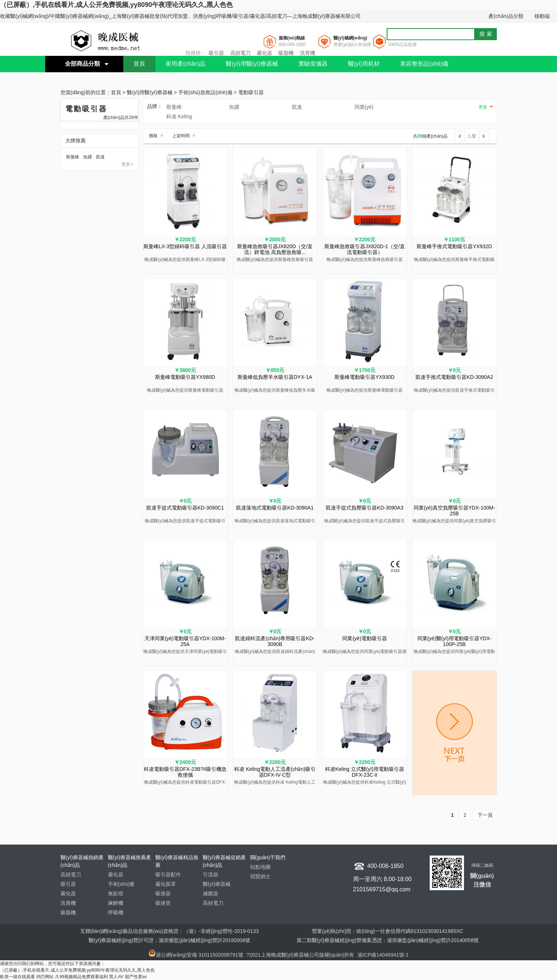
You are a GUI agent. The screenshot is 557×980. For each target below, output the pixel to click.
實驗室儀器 (313, 64)
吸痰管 (163, 903)
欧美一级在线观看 (18, 977)
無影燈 (116, 893)
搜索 (487, 34)
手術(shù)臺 (121, 884)
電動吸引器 (251, 93)
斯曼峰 (73, 157)
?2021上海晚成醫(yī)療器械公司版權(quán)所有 (301, 955)
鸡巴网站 (45, 977)
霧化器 (264, 53)
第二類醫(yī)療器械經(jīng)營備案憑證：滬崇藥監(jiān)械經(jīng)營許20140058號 (388, 940)
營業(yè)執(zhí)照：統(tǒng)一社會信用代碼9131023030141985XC (388, 931)
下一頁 (485, 815)
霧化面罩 (166, 884)
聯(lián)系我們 (152, 80)
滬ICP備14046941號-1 (383, 955)
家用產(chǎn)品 (185, 64)
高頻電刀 (240, 53)
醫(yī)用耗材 (364, 64)
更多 (483, 107)
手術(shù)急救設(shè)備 (205, 93)
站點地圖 (260, 867)
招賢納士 (260, 876)
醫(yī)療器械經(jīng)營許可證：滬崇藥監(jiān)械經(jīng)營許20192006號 (169, 940)
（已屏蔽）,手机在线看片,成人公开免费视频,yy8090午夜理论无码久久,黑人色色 (116, 5)
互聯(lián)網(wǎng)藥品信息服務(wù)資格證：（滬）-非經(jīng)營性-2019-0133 (170, 931)
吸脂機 (286, 53)
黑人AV (116, 977)
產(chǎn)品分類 (506, 16)
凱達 (100, 157)
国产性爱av (136, 977)
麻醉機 (116, 903)
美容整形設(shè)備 (424, 64)
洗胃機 (307, 53)
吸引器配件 (168, 875)
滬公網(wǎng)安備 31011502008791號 (196, 955)
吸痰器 (163, 893)
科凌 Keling (179, 116)
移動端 (542, 16)
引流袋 (210, 875)
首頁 (139, 64)
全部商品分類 (82, 64)
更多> (127, 164)
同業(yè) (364, 107)
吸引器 (216, 53)
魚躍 (88, 157)
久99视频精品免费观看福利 (82, 977)
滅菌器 (210, 893)
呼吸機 (116, 912)
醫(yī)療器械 (217, 884)
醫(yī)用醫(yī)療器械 (252, 64)
